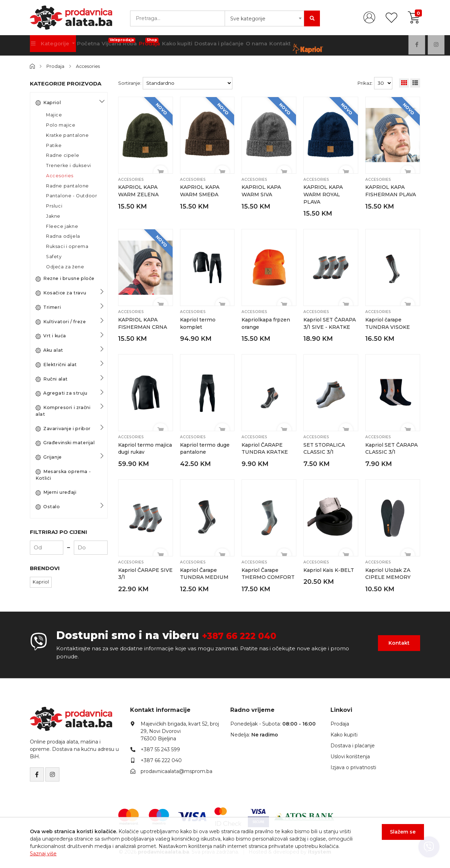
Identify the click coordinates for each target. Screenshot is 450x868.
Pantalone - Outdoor (72, 196)
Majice (54, 115)
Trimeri (48, 307)
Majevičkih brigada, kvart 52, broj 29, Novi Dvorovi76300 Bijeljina (180, 729)
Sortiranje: (130, 83)
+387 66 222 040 (248, 634)
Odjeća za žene (65, 266)
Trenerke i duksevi (69, 165)
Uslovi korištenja (350, 755)
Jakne (53, 216)
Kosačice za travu (61, 293)
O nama (277, 45)
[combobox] (264, 18)
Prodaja (161, 43)
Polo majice (61, 125)
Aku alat (49, 350)
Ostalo (48, 507)
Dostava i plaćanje (236, 45)
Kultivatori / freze (61, 321)
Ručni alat (52, 379)
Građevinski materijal (65, 443)
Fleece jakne (62, 226)
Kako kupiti (192, 45)
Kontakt (304, 45)
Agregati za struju (62, 393)
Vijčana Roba (127, 43)
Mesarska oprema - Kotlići (63, 474)
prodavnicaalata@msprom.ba (176, 770)
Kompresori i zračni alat (63, 411)
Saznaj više (43, 854)
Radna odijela (63, 236)
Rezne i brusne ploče (65, 279)
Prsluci (54, 206)
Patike (54, 145)
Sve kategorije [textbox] (248, 19)
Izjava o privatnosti (353, 766)
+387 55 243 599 (160, 748)
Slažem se (399, 836)
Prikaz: (365, 83)
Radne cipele (63, 155)
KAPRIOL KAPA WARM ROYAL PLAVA (324, 194)
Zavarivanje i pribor (63, 428)
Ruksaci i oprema (67, 246)
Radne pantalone (67, 186)
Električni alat (56, 364)
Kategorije (52, 45)
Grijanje (49, 457)
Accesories (89, 66)
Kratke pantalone (67, 135)
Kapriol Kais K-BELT (329, 568)
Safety (54, 256)
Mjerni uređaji (56, 492)
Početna (92, 45)
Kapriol (48, 102)
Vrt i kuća (51, 336)
